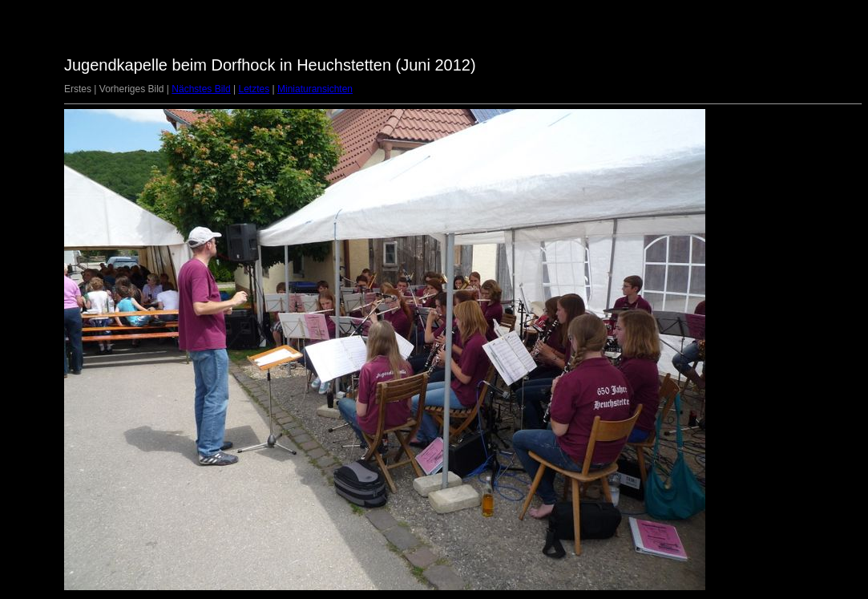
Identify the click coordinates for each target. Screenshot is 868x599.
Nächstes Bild (201, 89)
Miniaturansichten (315, 89)
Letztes (254, 89)
